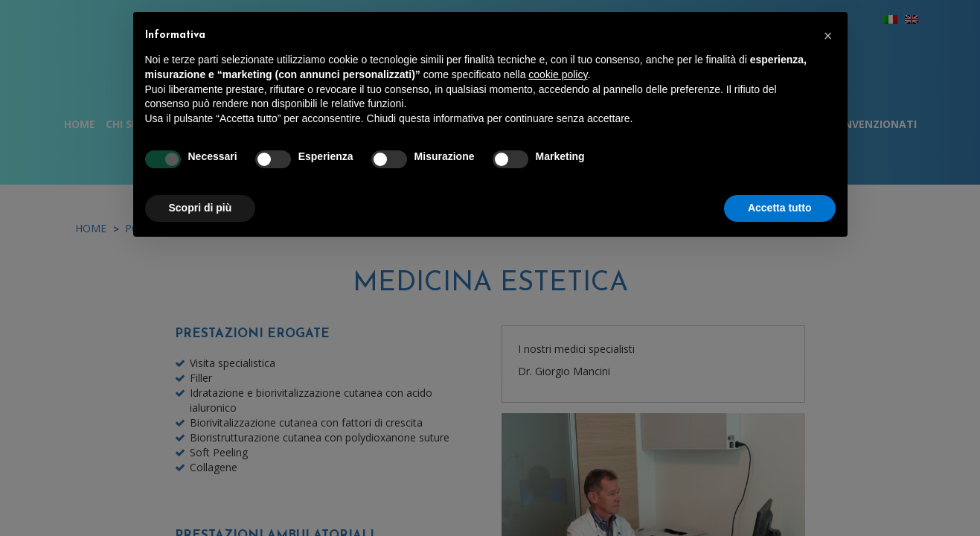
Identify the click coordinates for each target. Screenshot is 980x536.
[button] (828, 36)
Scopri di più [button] (201, 208)
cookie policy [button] (558, 74)
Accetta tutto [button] (780, 208)
